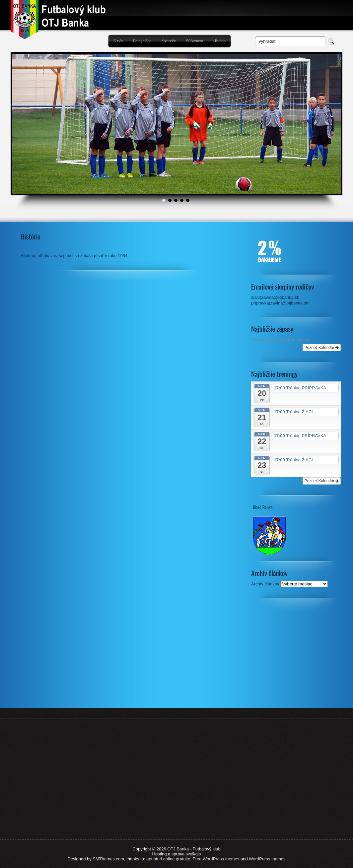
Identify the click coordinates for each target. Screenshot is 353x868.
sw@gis (193, 854)
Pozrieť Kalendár (322, 348)
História (219, 41)
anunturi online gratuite (168, 859)
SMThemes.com (108, 859)
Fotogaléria (142, 41)
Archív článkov (265, 584)
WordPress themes (267, 859)
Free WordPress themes (216, 859)
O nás (118, 41)
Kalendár (169, 41)
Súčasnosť (194, 41)
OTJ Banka (178, 849)
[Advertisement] (296, 657)
